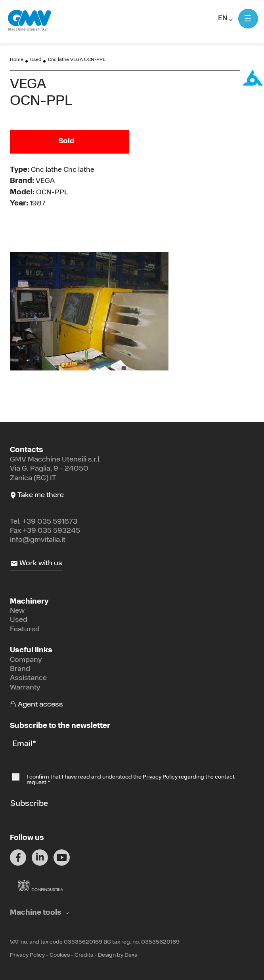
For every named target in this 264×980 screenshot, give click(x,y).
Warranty (25, 688)
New (17, 611)
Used (36, 60)
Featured (25, 630)
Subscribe (29, 804)
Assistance (28, 678)
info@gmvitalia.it (38, 540)
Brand (20, 669)
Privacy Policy (161, 777)
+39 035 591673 (50, 522)
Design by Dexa (118, 955)
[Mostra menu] (248, 19)
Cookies (60, 955)
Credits (84, 955)
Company (26, 660)
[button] (40, 913)
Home (17, 60)
